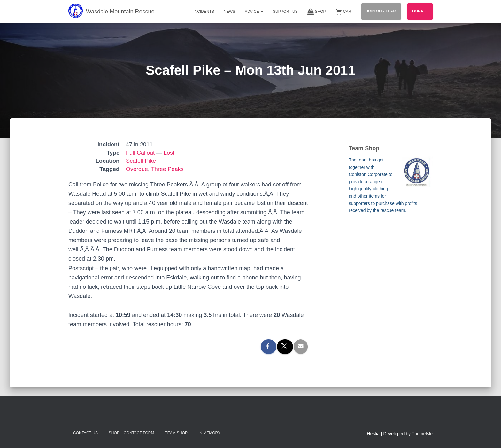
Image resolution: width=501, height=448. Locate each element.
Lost (169, 153)
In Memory (209, 433)
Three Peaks (167, 169)
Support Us (285, 12)
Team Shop (176, 433)
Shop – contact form (131, 433)
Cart (344, 12)
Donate (420, 11)
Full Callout (140, 153)
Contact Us (85, 433)
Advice (254, 12)
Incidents (204, 12)
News (229, 12)
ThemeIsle (422, 434)
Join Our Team (381, 11)
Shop (317, 12)
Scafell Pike (141, 161)
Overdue (137, 169)
